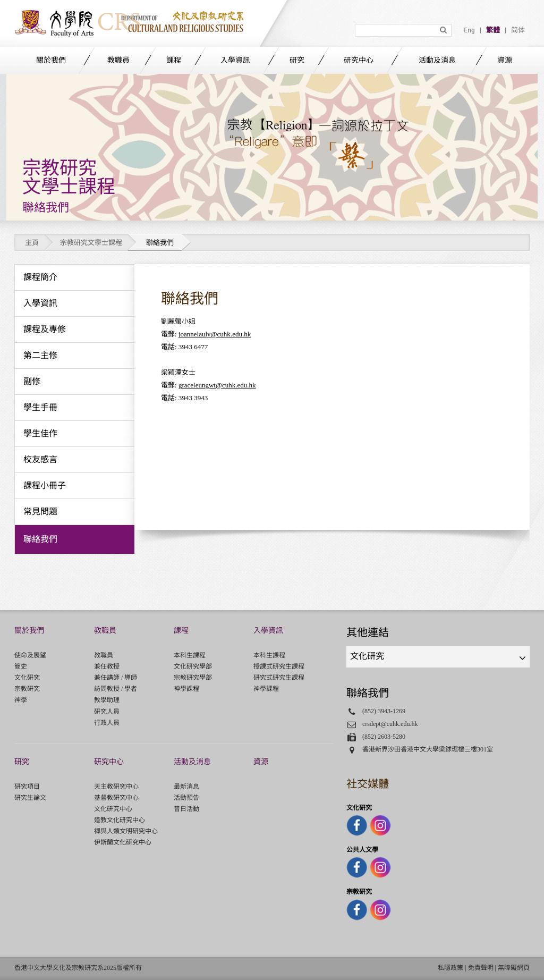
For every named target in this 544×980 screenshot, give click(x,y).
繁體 (493, 30)
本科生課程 (190, 655)
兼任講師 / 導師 (116, 678)
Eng (469, 30)
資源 (505, 60)
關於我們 (51, 60)
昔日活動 (186, 809)
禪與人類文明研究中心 (126, 831)
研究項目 (27, 787)
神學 (21, 700)
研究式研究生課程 (279, 678)
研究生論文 (30, 798)
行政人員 (107, 723)
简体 (518, 30)
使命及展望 (30, 655)
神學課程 (186, 689)
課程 (174, 60)
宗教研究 (27, 689)
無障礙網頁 (514, 968)
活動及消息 (437, 60)
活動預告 (186, 798)
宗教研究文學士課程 (91, 243)
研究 (297, 60)
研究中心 (359, 60)
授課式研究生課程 (279, 666)
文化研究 (27, 678)
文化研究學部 (193, 666)
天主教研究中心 (116, 787)
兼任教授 (107, 666)
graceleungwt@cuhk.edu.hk (217, 385)
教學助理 (107, 700)
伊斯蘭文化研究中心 (123, 842)
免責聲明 (481, 968)
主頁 (32, 243)
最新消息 (186, 787)
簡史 (21, 666)
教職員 (118, 60)
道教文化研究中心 (120, 820)
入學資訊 (235, 60)
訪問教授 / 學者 (116, 689)
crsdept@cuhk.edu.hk (390, 724)
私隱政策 (450, 968)
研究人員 (107, 712)
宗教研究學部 (193, 678)
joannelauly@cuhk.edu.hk (215, 334)
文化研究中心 (113, 809)
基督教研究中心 (116, 798)
